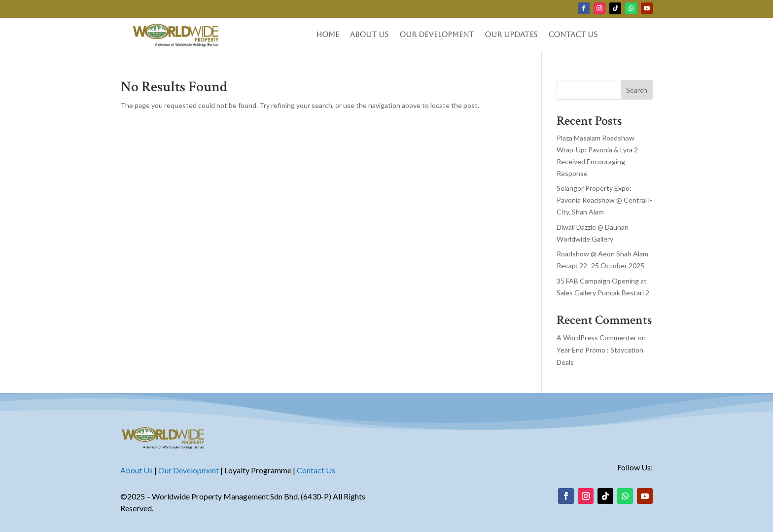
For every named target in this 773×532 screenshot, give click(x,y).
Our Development (437, 35)
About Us (369, 35)
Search (637, 90)
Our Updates (511, 35)
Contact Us (573, 35)
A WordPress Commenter (597, 337)
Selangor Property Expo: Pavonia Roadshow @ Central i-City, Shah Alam (604, 200)
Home (328, 35)
